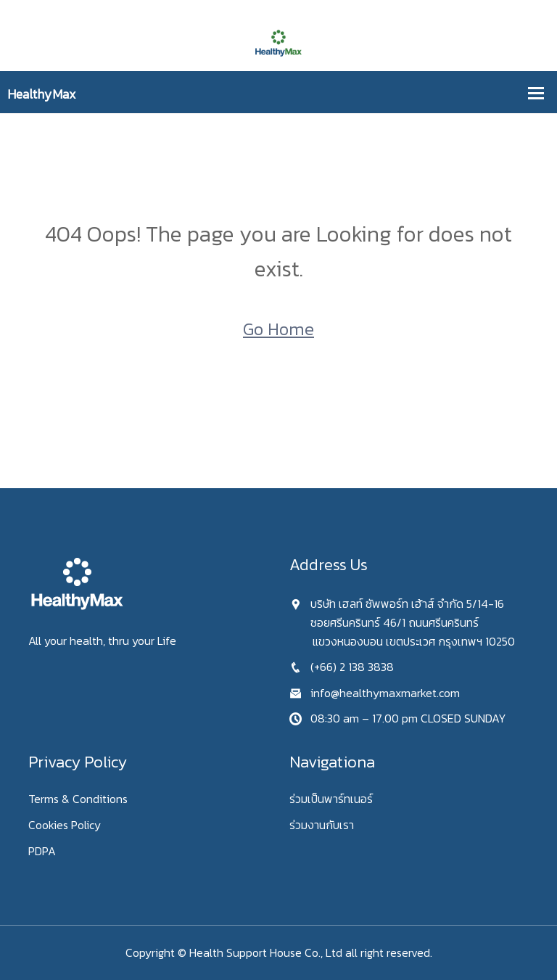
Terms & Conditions (78, 799)
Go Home (278, 329)
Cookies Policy (65, 825)
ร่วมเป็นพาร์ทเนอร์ (331, 799)
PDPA (42, 851)
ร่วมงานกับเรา (322, 825)
